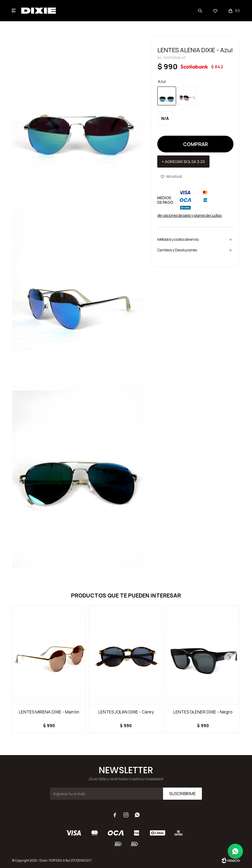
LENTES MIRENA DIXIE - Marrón (49, 712)
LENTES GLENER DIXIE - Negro (203, 712)
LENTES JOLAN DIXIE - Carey (126, 712)
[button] (229, 658)
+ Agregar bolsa (183, 162)
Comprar (196, 144)
